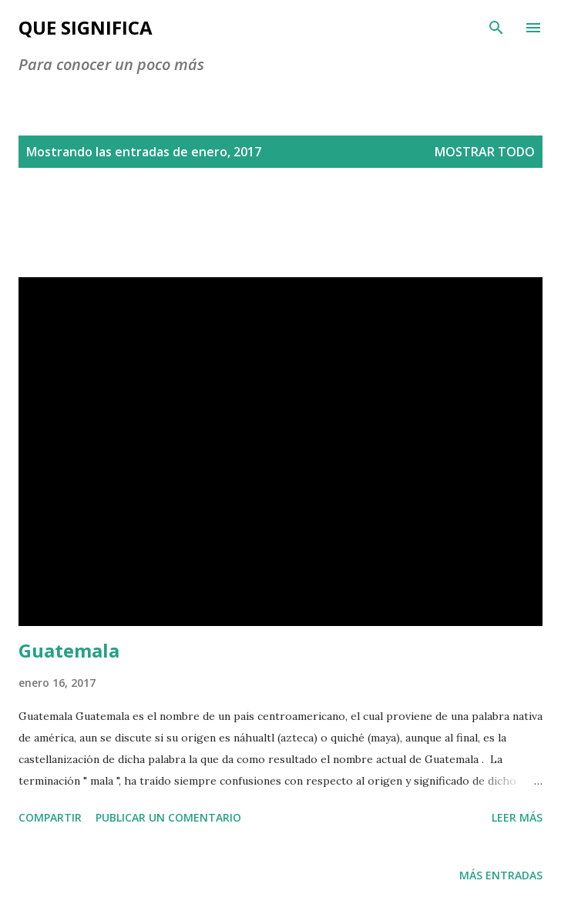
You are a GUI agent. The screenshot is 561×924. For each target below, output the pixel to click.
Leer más (517, 817)
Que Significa (86, 27)
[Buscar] (496, 28)
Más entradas (501, 875)
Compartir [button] (50, 817)
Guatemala (69, 650)
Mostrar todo (485, 152)
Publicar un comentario (168, 817)
